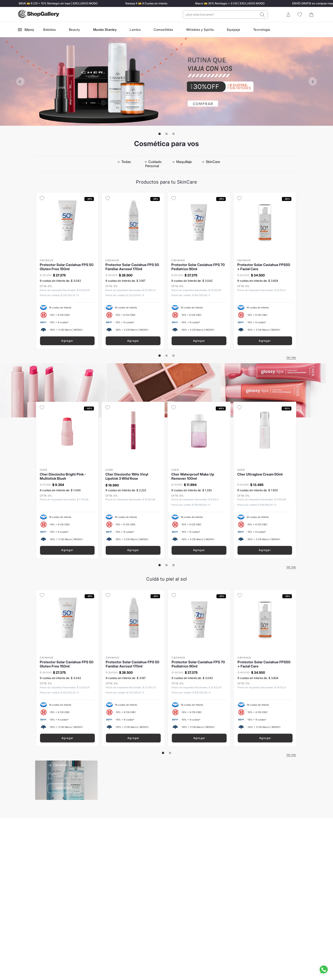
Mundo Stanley (105, 30)
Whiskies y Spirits (200, 30)
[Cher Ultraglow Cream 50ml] (265, 480)
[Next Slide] (313, 81)
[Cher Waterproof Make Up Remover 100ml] (199, 480)
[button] (160, 134)
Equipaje (234, 30)
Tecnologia (262, 30)
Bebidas (50, 30)
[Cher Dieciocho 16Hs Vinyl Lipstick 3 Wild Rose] (133, 480)
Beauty (75, 30)
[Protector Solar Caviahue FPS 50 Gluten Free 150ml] (67, 271)
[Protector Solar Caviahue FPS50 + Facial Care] (265, 271)
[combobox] (225, 15)
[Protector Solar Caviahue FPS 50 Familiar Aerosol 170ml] (133, 271)
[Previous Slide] (20, 81)
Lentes (135, 30)
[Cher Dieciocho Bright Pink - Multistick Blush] (67, 480)
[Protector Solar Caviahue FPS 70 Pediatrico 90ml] (199, 271)
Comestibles (163, 30)
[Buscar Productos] (262, 15)
